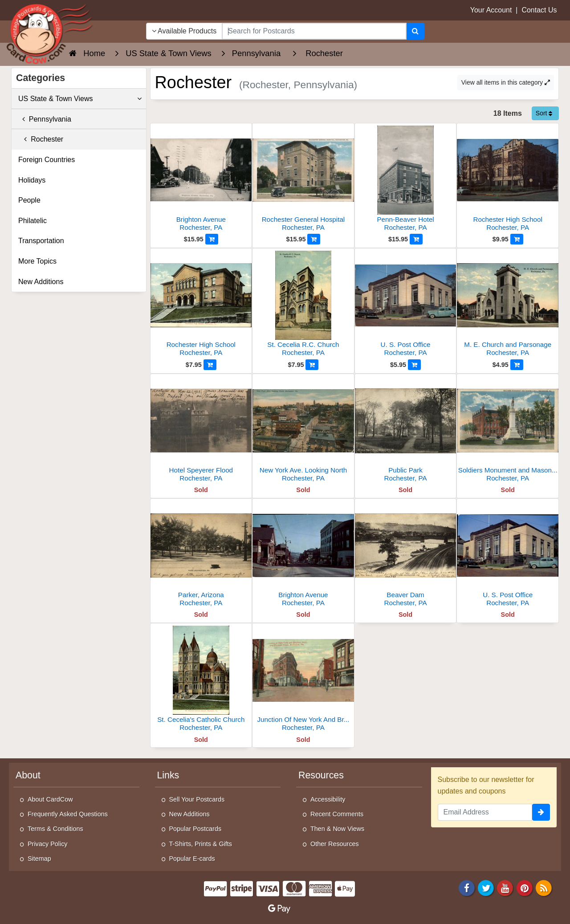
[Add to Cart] (212, 239)
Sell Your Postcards (197, 799)
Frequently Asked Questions (68, 814)
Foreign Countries (47, 160)
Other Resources (335, 844)
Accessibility (328, 799)
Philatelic (33, 221)
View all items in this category (506, 82)
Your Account (491, 10)
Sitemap (39, 859)
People (29, 200)
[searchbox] (314, 31)
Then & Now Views (337, 829)
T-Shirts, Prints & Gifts (201, 844)
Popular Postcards (195, 829)
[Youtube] (505, 887)
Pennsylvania (45, 119)
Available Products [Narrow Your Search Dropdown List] (184, 31)
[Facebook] (467, 887)
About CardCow (50, 799)
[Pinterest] (525, 887)
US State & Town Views (80, 99)
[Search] (415, 31)
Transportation (41, 241)
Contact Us (539, 10)
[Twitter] (486, 887)
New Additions (41, 282)
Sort (544, 113)
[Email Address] (485, 812)
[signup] (541, 812)
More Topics (37, 261)
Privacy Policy (48, 844)
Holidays (32, 180)
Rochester (41, 139)
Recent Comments (337, 814)
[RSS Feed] (544, 887)
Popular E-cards (192, 859)
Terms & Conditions (55, 829)
